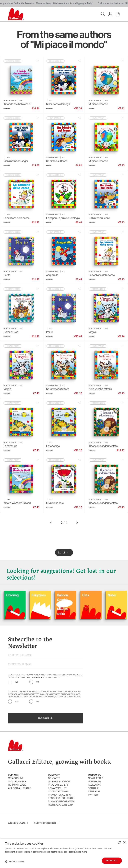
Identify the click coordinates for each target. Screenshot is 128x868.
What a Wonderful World (17, 503)
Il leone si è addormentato (103, 446)
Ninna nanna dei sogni (58, 104)
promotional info (59, 795)
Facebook (94, 785)
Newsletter (95, 778)
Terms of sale (17, 785)
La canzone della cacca (16, 218)
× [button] (124, 842)
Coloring (29, 595)
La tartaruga (10, 446)
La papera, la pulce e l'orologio (63, 218)
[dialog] (64, 853)
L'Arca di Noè (11, 332)
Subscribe (45, 718)
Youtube (93, 788)
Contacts (54, 778)
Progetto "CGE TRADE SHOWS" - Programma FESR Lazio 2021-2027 (61, 802)
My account (16, 778)
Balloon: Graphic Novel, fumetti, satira (79, 604)
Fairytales (55, 595)
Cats (102, 595)
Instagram (95, 782)
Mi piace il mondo (98, 104)
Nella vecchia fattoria (58, 389)
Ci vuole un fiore (55, 503)
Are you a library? (20, 788)
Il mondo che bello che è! (17, 104)
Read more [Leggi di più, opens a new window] (82, 852)
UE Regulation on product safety (59, 783)
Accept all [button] (112, 861)
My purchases (17, 782)
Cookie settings (58, 792)
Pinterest (94, 792)
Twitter (93, 795)
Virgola (93, 332)
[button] (15, 862)
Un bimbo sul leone (57, 161)
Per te (7, 275)
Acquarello (52, 275)
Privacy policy (57, 788)
